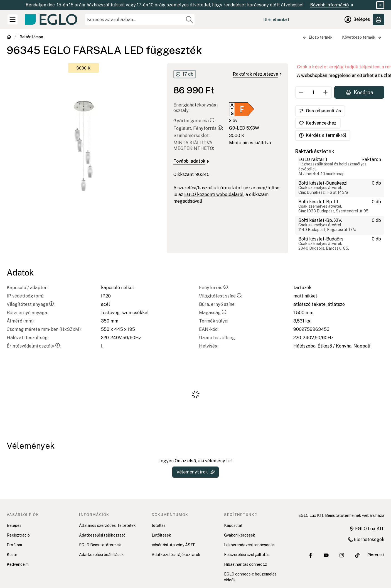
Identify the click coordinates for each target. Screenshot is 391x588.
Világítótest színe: (221, 296)
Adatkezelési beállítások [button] (101, 555)
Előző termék (318, 37)
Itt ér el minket (276, 19)
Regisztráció (18, 535)
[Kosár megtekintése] (378, 19)
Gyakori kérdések (240, 535)
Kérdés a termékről (323, 135)
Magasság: (213, 313)
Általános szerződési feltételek (107, 525)
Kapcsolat (233, 525)
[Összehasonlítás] (320, 111)
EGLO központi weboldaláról (214, 194)
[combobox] (140, 19)
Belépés (14, 525)
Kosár (12, 555)
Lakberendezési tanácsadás (249, 545)
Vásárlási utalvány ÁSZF (174, 545)
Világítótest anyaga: (31, 304)
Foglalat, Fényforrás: (198, 128)
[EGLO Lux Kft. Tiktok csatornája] (357, 555)
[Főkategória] (9, 37)
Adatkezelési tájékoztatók (176, 555)
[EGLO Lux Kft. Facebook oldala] (311, 555)
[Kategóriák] (13, 19)
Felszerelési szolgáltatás (247, 555)
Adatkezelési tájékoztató (102, 535)
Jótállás (159, 525)
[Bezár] (380, 5)
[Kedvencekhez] (318, 123)
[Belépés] (357, 19)
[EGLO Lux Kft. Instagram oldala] (342, 555)
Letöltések (161, 535)
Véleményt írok (195, 472)
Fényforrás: (214, 288)
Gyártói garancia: (194, 121)
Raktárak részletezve (257, 74)
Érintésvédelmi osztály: (34, 346)
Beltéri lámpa (31, 37)
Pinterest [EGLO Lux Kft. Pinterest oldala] (376, 555)
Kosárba (359, 92)
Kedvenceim (18, 564)
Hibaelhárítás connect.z (246, 564)
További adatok (191, 161)
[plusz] (326, 92)
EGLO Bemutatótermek (100, 545)
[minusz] (301, 92)
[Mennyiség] (313, 92)
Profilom (14, 545)
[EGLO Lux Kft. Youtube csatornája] (326, 555)
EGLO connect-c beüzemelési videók (251, 577)
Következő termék (362, 37)
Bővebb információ (332, 5)
